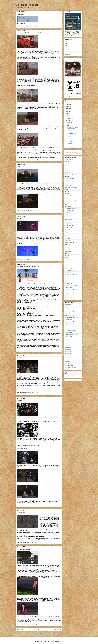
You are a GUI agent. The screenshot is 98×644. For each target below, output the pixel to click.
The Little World (68, 356)
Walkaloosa (35, 192)
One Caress (67, 238)
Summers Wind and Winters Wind (72, 264)
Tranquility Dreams (69, 287)
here (33, 108)
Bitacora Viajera (68, 305)
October (69, 122)
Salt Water (67, 255)
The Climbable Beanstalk (70, 270)
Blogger (61, 641)
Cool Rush (67, 181)
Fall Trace (67, 194)
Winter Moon (67, 296)
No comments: (33, 26)
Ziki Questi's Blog (27, 5)
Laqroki (54, 574)
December (69, 119)
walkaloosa (22, 212)
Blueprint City (67, 172)
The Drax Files (68, 354)
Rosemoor (67, 253)
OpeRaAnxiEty (68, 241)
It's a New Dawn (68, 213)
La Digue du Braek (69, 219)
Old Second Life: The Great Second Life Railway (32, 33)
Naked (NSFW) (68, 230)
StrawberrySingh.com (69, 349)
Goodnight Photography (70, 322)
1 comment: (33, 625)
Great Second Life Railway (28, 55)
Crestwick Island (68, 183)
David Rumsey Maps (69, 185)
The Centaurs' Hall (69, 268)
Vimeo (66, 50)
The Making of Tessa (23, 549)
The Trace (67, 281)
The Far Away (68, 273)
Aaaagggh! (20, 14)
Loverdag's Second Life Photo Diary (72, 334)
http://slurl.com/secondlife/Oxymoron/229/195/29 (26, 503)
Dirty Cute (20, 219)
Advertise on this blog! (73, 97)
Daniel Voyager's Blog (69, 311)
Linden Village (68, 223)
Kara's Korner (68, 328)
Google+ (66, 48)
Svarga (66, 266)
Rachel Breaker (68, 251)
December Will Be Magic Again (71, 187)
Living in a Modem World (70, 332)
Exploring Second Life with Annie (71, 317)
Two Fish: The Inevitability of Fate (72, 290)
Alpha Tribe (67, 162)
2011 (67, 114)
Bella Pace (67, 166)
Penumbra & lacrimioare (70, 243)
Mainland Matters (68, 35)
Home (39, 629)
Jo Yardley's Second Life (70, 324)
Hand (66, 204)
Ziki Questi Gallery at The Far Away (72, 52)
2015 (67, 106)
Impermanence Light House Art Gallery (73, 209)
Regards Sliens (68, 345)
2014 (67, 108)
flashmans (22, 394)
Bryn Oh (66, 307)
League (55, 575)
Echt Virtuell (67, 313)
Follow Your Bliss (68, 196)
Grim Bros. (20, 401)
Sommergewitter (68, 260)
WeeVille (67, 294)
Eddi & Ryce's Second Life (70, 315)
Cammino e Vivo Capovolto (70, 174)
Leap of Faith (21, 513)
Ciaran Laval (67, 309)
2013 (67, 110)
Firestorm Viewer (68, 320)
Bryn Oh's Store (22, 448)
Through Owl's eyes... (69, 365)
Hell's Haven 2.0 (68, 206)
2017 (67, 103)
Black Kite (67, 168)
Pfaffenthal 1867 (68, 245)
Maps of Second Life (69, 226)
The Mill (66, 277)
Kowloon (67, 217)
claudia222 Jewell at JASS (70, 179)
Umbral (66, 292)
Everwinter (67, 191)
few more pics (57, 242)
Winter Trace (67, 298)
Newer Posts (20, 629)
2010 (67, 115)
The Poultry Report (69, 358)
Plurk (66, 46)
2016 (67, 105)
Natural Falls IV (68, 232)
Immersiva (48, 466)
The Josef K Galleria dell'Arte (71, 275)
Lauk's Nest (67, 221)
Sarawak (67, 258)
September (70, 124)
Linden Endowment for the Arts (71, 330)
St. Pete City (67, 262)
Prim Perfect (67, 343)
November (69, 120)
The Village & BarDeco (69, 283)
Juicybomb (67, 326)
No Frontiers (67, 234)
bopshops (53, 641)
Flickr (66, 41)
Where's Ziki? (21, 167)
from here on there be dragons (71, 200)
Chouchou (67, 177)
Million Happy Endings (69, 339)
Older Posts (58, 629)
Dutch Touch (29, 620)
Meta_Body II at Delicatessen (71, 228)
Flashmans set (24, 389)
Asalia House (67, 164)
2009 (67, 117)
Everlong (67, 189)
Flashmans (20, 358)
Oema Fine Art (68, 341)
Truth (36, 620)
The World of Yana (69, 363)
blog (54, 501)
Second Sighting (68, 347)
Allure (45, 597)
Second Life (67, 54)
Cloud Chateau (40, 155)
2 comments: (33, 211)
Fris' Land (67, 198)
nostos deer (67, 236)
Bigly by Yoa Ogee (45, 185)
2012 (67, 112)
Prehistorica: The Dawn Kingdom (71, 247)
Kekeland (67, 215)
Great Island (67, 202)
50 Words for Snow (69, 160)
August (69, 146)
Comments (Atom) (41, 633)
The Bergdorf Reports (69, 352)
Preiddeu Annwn (68, 249)
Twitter (66, 44)
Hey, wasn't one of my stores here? (28, 267)
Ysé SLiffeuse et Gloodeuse (70, 368)
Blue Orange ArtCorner (69, 170)
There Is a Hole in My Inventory (71, 285)
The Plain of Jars (68, 279)
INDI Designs (45, 157)
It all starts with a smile (69, 211)
